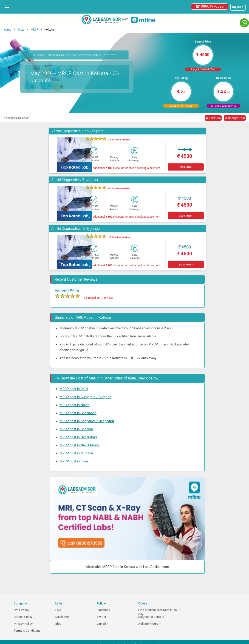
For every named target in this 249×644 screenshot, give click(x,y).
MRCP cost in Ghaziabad (78, 413)
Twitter (101, 617)
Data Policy (21, 610)
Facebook (103, 610)
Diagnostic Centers (151, 617)
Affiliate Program (150, 624)
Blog (58, 624)
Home (7, 30)
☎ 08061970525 (210, 6)
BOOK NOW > (186, 167)
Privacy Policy (23, 624)
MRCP (34, 30)
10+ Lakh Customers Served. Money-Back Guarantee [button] (74, 55)
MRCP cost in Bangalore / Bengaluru (87, 421)
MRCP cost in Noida (74, 405)
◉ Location (213, 118)
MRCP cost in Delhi (74, 389)
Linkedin (102, 624)
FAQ (58, 610)
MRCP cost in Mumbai (76, 453)
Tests (21, 30)
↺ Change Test (235, 118)
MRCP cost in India (74, 461)
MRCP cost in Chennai (76, 429)
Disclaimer (63, 617)
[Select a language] (238, 7)
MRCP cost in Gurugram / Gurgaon (85, 397)
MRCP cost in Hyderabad (78, 437)
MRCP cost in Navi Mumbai (80, 445)
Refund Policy (23, 617)
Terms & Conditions (27, 631)
